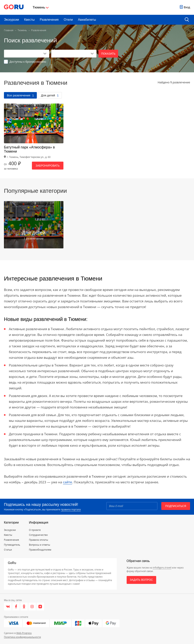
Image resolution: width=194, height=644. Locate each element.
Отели (68, 20)
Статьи (8, 550)
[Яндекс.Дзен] (40, 607)
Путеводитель (12, 545)
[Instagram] (32, 607)
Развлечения (49, 20)
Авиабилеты (87, 20)
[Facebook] (16, 607)
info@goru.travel (162, 568)
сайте (68, 482)
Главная (9, 30)
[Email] (132, 506)
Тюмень (22, 30)
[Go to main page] (14, 7)
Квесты (29, 20)
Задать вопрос (141, 580)
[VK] (8, 607)
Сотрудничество (38, 535)
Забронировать (48, 166)
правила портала (71, 509)
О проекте (35, 530)
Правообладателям (40, 550)
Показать (108, 54)
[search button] (187, 20)
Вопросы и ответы (39, 545)
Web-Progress (24, 633)
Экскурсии (11, 20)
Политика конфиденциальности (22, 637)
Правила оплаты (39, 540)
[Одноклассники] (24, 607)
